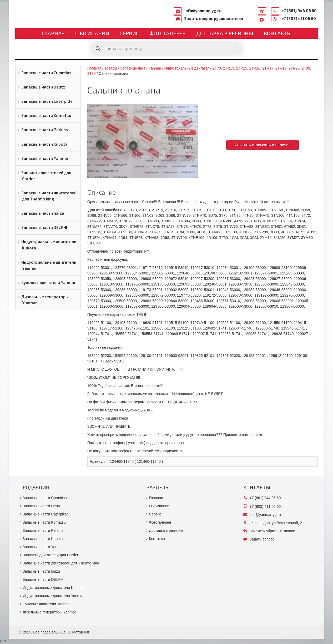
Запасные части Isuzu (43, 213)
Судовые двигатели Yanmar (48, 282)
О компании (92, 33)
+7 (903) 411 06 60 (299, 18)
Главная (53, 33)
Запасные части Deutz (43, 87)
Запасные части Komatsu (46, 115)
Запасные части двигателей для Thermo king (49, 196)
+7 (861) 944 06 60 (299, 11)
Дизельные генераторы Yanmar (45, 300)
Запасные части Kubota (44, 144)
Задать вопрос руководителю (214, 18)
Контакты (278, 33)
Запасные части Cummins (46, 73)
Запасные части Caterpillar (48, 101)
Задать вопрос (262, 539)
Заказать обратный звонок (272, 531)
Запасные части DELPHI (44, 227)
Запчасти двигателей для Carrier (46, 176)
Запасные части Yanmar (45, 158)
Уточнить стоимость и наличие (263, 145)
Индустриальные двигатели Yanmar (49, 265)
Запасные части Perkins (45, 130)
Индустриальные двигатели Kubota (49, 245)
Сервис (129, 33)
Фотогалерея (168, 33)
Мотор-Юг (81, 632)
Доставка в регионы (225, 33)
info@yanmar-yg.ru (203, 11)
